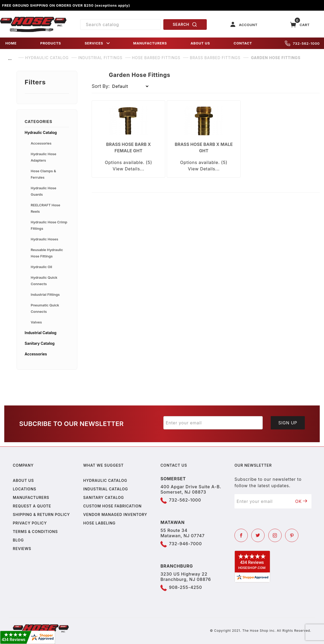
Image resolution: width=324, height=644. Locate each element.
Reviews (22, 549)
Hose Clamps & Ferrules (43, 174)
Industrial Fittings (45, 294)
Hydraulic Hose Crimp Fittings (49, 225)
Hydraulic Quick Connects (44, 281)
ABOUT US (200, 43)
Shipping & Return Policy (41, 514)
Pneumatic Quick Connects (45, 308)
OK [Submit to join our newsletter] (301, 501)
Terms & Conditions (35, 532)
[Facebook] (241, 535)
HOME (11, 43)
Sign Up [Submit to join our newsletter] (288, 423)
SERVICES (98, 43)
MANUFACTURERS (150, 43)
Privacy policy (30, 523)
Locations (25, 489)
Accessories (41, 143)
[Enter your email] (213, 423)
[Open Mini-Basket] (300, 25)
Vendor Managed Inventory (115, 514)
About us (23, 480)
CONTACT (243, 43)
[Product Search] (120, 24)
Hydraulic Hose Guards (43, 191)
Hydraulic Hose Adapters (43, 157)
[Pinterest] (292, 535)
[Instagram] (275, 535)
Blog (18, 540)
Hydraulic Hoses (44, 239)
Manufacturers (31, 497)
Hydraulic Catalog (41, 132)
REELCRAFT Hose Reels (45, 208)
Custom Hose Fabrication (112, 506)
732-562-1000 (302, 43)
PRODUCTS (51, 43)
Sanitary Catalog (40, 343)
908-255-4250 (185, 587)
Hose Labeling (99, 523)
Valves (36, 322)
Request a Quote (32, 506)
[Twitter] (258, 535)
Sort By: (101, 86)
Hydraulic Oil (41, 267)
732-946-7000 (185, 544)
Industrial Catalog (41, 333)
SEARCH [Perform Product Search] (185, 24)
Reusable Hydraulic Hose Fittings (47, 253)
